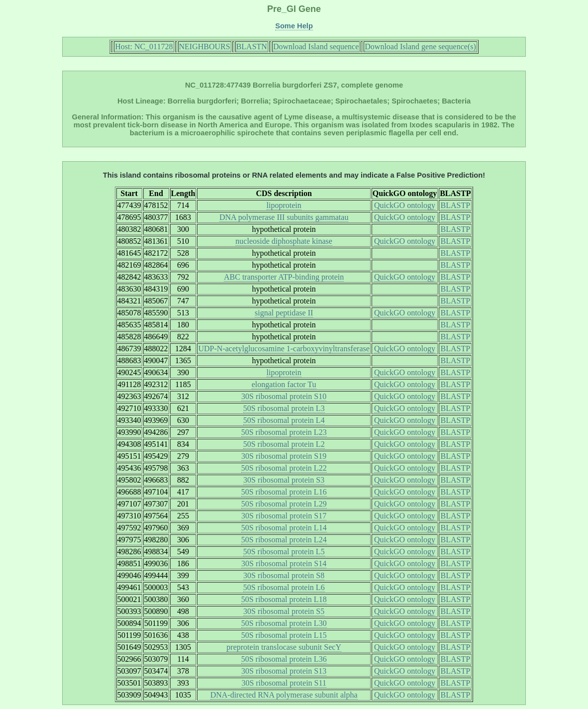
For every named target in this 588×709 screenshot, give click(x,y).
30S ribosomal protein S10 (284, 396)
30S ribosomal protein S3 (284, 480)
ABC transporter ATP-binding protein (284, 277)
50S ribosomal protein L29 (284, 504)
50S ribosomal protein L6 (284, 587)
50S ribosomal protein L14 (284, 528)
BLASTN (252, 47)
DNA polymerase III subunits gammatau (284, 217)
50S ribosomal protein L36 (284, 659)
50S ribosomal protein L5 (284, 552)
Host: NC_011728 (144, 47)
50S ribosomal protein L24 (284, 540)
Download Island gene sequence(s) (420, 47)
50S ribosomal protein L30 (284, 623)
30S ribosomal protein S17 (284, 516)
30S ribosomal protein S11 (284, 683)
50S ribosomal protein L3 (284, 408)
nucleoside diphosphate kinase (284, 241)
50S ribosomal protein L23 (284, 432)
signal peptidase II (284, 313)
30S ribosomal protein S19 (284, 456)
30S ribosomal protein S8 (284, 575)
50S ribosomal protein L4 (284, 420)
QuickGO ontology (405, 205)
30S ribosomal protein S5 (284, 611)
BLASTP (456, 205)
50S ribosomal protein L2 (284, 444)
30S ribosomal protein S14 (284, 563)
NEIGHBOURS (205, 47)
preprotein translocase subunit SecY (284, 647)
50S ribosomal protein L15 (284, 635)
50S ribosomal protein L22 (284, 468)
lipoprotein (284, 205)
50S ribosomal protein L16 (284, 492)
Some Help (294, 26)
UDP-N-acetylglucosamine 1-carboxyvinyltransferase (284, 349)
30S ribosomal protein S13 (284, 671)
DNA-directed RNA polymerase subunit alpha (284, 695)
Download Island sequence (316, 47)
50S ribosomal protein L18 (284, 599)
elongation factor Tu (284, 384)
